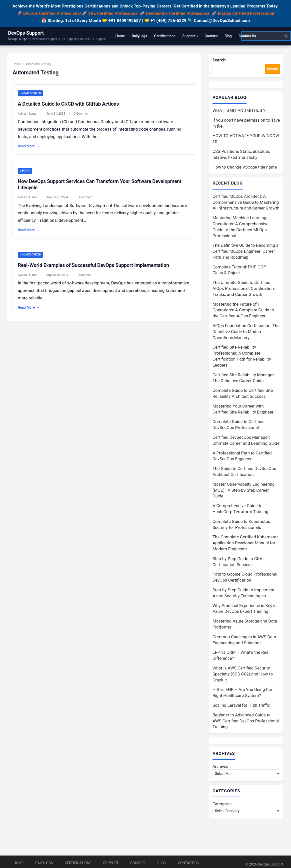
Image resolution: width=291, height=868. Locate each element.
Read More (30, 149)
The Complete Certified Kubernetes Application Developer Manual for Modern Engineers (245, 544)
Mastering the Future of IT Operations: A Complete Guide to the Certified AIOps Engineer (243, 311)
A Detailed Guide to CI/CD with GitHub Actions (70, 106)
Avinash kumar (29, 116)
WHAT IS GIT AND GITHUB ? (239, 111)
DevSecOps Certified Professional (178, 13)
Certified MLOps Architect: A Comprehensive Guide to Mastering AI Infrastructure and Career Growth (246, 203)
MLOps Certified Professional (246, 13)
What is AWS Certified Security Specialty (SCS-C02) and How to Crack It (243, 675)
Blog (162, 863)
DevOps (26, 173)
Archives (221, 768)
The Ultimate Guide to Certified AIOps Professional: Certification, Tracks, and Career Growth (244, 289)
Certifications (78, 863)
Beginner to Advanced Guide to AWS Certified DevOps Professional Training (246, 722)
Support (111, 863)
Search (220, 60)
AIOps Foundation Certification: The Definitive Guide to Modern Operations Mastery (246, 333)
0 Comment (83, 116)
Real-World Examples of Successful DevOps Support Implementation (95, 268)
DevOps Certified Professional (52, 13)
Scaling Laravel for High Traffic (241, 706)
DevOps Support (26, 33)
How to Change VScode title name (245, 168)
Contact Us (188, 863)
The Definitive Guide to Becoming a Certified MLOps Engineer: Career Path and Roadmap (245, 252)
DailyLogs (44, 863)
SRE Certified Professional (113, 13)
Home (18, 66)
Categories (223, 806)
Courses (138, 863)
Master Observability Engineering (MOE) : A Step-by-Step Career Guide (243, 491)
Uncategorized (32, 96)
